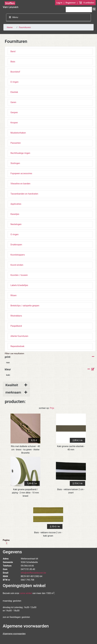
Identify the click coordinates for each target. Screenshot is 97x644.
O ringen (14, 234)
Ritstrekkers (16, 316)
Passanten (16, 143)
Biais (13, 62)
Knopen (14, 123)
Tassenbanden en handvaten (24, 194)
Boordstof (15, 72)
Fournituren (25, 27)
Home (10, 27)
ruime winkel (26, 593)
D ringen (14, 82)
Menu (14, 17)
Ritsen (14, 295)
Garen (13, 102)
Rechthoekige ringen (20, 153)
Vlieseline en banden (20, 184)
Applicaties (16, 204)
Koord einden (17, 265)
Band (13, 51)
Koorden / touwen (19, 275)
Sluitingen (15, 163)
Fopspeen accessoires (21, 173)
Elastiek (14, 92)
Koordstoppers (18, 255)
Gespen (14, 112)
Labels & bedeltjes (19, 285)
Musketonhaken (18, 133)
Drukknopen (16, 245)
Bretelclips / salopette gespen (25, 306)
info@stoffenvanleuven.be (33, 573)
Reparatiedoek (17, 346)
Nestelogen (16, 224)
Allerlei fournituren (19, 336)
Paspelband (16, 326)
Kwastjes (15, 214)
